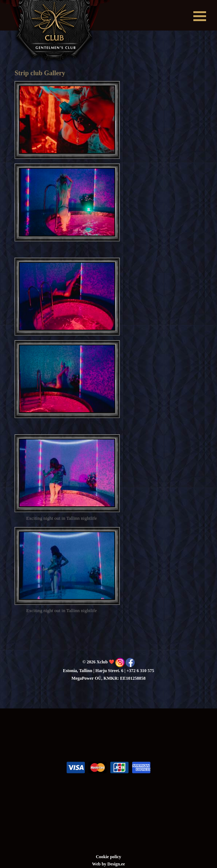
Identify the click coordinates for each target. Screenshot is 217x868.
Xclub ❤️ (55, 32)
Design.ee (116, 864)
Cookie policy (108, 857)
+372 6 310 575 (140, 671)
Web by (100, 864)
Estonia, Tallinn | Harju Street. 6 (93, 671)
